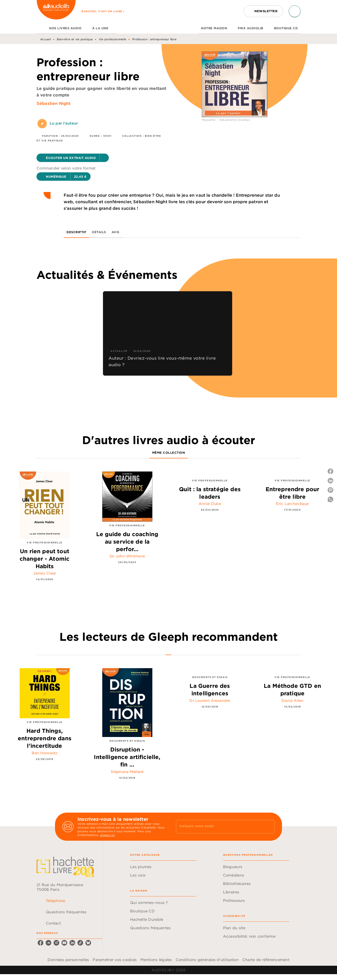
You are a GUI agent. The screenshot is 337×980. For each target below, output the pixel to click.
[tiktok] (80, 943)
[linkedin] (72, 943)
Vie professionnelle (113, 39)
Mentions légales (156, 960)
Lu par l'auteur (64, 123)
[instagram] (56, 943)
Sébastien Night (53, 103)
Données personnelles (68, 960)
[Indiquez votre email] (219, 827)
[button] (263, 11)
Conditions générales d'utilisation (207, 960)
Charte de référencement (266, 960)
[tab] (41, 28)
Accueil (46, 39)
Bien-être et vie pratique (75, 39)
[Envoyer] (269, 827)
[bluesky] (88, 943)
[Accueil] (56, 11)
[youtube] (64, 943)
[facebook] (40, 943)
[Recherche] (295, 11)
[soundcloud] (48, 943)
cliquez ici (107, 835)
